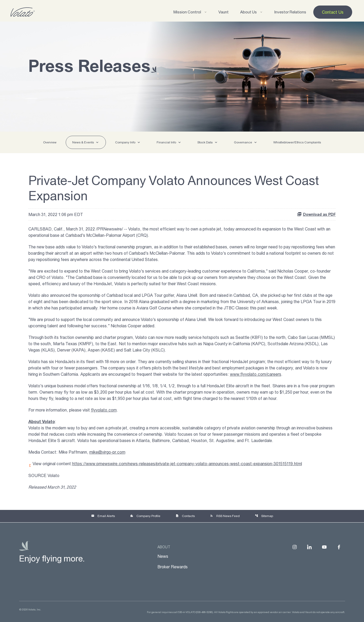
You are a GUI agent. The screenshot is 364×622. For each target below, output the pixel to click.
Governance (243, 142)
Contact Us (333, 12)
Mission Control (190, 12)
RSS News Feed (225, 516)
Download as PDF (316, 214)
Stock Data (205, 142)
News (163, 556)
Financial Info (166, 142)
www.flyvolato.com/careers (256, 374)
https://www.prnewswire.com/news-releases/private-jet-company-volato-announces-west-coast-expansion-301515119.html (187, 464)
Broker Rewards (173, 567)
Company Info (125, 142)
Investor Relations (290, 12)
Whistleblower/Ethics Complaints (297, 142)
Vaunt (224, 12)
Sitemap (264, 516)
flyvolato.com (104, 410)
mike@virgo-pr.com (107, 452)
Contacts (185, 516)
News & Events (83, 142)
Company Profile (145, 516)
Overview (50, 142)
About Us (251, 12)
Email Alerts (103, 516)
